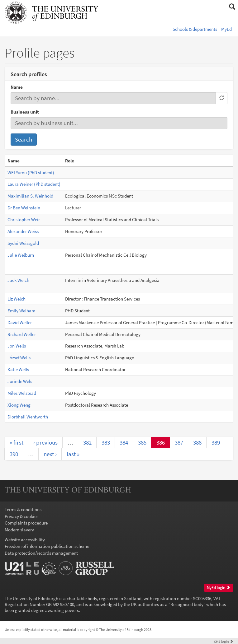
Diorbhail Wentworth (28, 417)
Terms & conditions (23, 509)
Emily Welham (21, 311)
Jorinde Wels (20, 381)
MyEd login (219, 588)
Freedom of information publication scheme (47, 546)
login (224, 641)
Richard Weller (22, 334)
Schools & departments (195, 29)
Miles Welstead (22, 393)
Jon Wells (17, 346)
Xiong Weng (19, 405)
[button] (232, 7)
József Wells (19, 358)
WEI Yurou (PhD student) (31, 173)
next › (50, 454)
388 (197, 442)
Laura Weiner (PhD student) (34, 184)
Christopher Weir (24, 219)
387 (179, 442)
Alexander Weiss (23, 231)
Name (17, 87)
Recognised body (187, 604)
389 (216, 442)
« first (17, 442)
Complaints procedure (26, 523)
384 (124, 442)
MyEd (226, 29)
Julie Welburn (21, 255)
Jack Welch (18, 280)
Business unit (25, 112)
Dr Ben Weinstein (24, 208)
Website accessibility (25, 540)
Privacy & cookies (21, 516)
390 (14, 454)
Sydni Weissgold (23, 243)
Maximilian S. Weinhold (30, 196)
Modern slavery (19, 530)
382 (87, 442)
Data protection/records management (41, 553)
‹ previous (45, 442)
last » (73, 454)
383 (106, 442)
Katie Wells (18, 369)
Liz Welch (17, 299)
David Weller (20, 322)
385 (142, 442)
